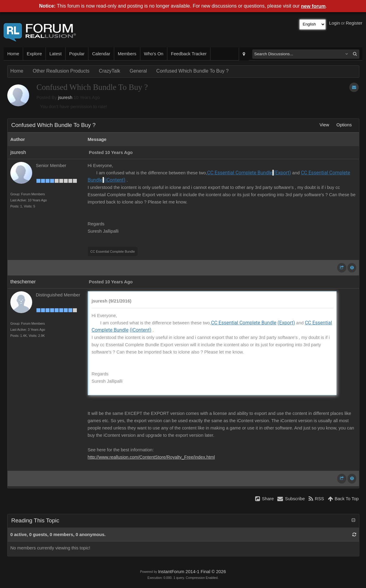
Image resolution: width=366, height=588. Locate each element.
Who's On (154, 54)
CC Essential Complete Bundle (240, 173)
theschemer (23, 282)
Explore (34, 54)
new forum (313, 6)
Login (335, 23)
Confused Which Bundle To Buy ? (193, 71)
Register (354, 23)
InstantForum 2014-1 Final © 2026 (192, 572)
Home (13, 54)
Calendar (101, 54)
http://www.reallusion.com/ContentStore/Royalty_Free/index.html (151, 457)
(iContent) (115, 180)
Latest (56, 54)
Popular (77, 54)
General (138, 71)
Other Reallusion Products (61, 71)
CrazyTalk (109, 71)
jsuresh (65, 97)
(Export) (282, 173)
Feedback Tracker (189, 54)
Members (127, 54)
